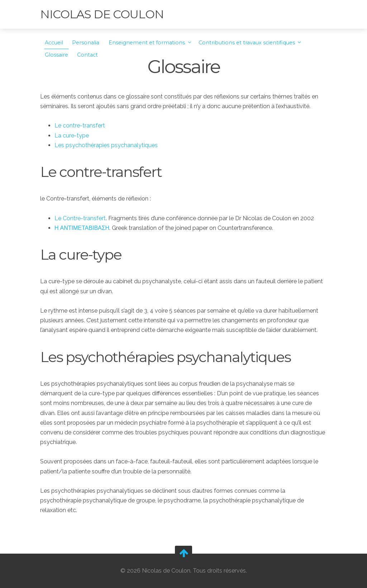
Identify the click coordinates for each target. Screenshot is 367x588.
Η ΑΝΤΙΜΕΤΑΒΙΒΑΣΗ (82, 228)
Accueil (54, 43)
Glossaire (56, 55)
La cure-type (72, 136)
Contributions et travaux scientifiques (247, 43)
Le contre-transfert (80, 126)
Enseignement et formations (147, 43)
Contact (87, 55)
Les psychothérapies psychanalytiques (106, 145)
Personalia (86, 43)
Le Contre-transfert (80, 218)
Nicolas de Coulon (102, 14)
